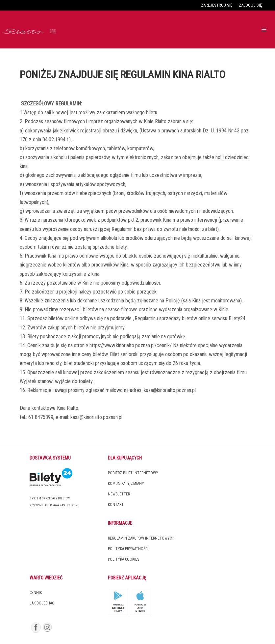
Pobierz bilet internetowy (133, 473)
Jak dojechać (42, 603)
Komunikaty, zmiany (126, 484)
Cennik (36, 593)
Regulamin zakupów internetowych (141, 538)
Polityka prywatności (128, 549)
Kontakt (116, 505)
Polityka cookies (124, 559)
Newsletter (119, 494)
